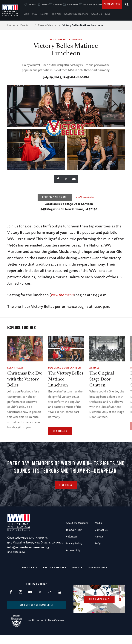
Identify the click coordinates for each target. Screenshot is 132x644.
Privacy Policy (74, 553)
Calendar (73, 4)
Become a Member (55, 577)
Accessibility (73, 559)
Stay (34, 14)
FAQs (98, 553)
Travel (33, 4)
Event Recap (15, 368)
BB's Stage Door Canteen (98, 4)
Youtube (30, 601)
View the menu (62, 295)
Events (44, 14)
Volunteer (72, 546)
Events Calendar (47, 25)
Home (11, 25)
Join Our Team (74, 539)
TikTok (50, 601)
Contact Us (101, 539)
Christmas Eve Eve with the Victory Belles (25, 379)
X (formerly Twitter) (40, 601)
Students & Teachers (76, 14)
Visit (26, 14)
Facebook (11, 601)
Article (94, 368)
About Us (96, 14)
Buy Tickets (60, 431)
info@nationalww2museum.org (28, 556)
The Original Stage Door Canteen (102, 379)
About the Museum (77, 532)
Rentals (99, 546)
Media (98, 532)
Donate (77, 577)
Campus (58, 4)
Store (45, 4)
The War (56, 14)
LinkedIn (59, 601)
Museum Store (98, 577)
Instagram (20, 601)
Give (108, 14)
